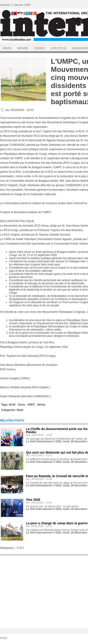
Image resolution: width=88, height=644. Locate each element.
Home (4, 638)
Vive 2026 (33, 500)
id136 (12, 405)
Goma (21, 405)
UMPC (31, 405)
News (20, 410)
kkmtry (41, 405)
